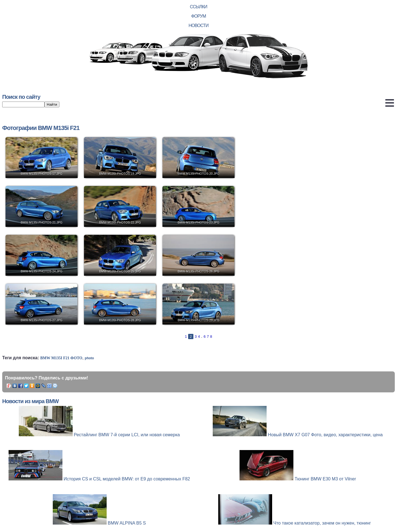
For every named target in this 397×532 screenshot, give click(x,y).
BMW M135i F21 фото (61, 358)
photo (89, 358)
